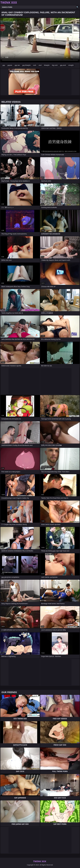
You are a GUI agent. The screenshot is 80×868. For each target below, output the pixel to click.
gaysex (10, 65)
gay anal (63, 65)
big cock (55, 65)
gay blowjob (26, 65)
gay (4, 65)
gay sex (17, 65)
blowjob (47, 65)
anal (40, 65)
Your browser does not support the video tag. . (40, 40)
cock (35, 65)
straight (71, 65)
